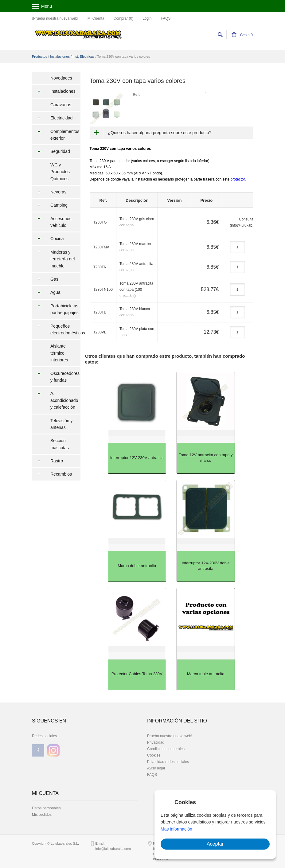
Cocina (48, 239)
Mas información (176, 829)
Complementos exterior (56, 135)
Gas (45, 279)
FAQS (166, 18)
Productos (40, 56)
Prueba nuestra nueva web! (170, 736)
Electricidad (52, 118)
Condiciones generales (166, 749)
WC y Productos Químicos (60, 172)
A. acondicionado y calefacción (55, 400)
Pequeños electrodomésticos (56, 330)
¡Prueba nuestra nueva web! (55, 18)
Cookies (154, 755)
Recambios (52, 474)
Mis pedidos (42, 815)
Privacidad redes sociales (168, 762)
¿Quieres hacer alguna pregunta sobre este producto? (160, 133)
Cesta (242, 35)
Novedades (61, 78)
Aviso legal (156, 768)
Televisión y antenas (61, 424)
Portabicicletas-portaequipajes (56, 309)
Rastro (47, 461)
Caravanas (61, 105)
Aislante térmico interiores (59, 353)
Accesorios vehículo (52, 222)
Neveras (49, 192)
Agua (46, 292)
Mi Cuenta (96, 18)
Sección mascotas (60, 444)
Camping (50, 205)
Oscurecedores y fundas (56, 377)
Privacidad (156, 742)
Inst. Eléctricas (84, 56)
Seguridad (51, 151)
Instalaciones (60, 56)
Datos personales (46, 808)
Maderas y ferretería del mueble (53, 259)
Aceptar (215, 844)
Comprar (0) (123, 18)
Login (147, 18)
